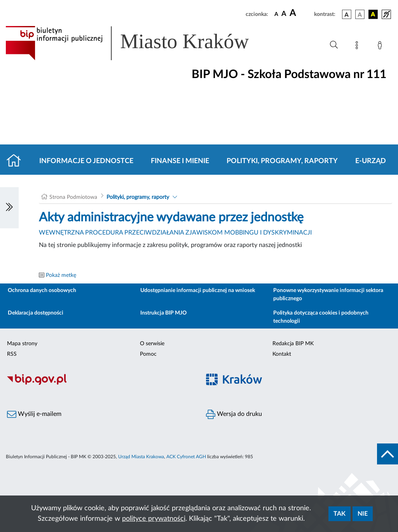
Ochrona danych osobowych (42, 290)
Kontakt (282, 354)
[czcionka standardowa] (276, 14)
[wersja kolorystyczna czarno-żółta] (373, 14)
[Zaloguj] (381, 47)
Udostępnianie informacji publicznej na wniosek (198, 290)
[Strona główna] (17, 161)
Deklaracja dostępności (36, 313)
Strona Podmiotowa (73, 197)
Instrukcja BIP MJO (163, 313)
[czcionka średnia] (284, 14)
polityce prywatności (154, 519)
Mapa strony (22, 344)
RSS (12, 354)
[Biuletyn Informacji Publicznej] (99, 384)
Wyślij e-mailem (34, 414)
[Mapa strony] (358, 47)
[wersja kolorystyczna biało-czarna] (360, 14)
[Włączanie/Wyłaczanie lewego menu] (9, 208)
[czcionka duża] (301, 13)
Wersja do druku (234, 414)
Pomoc (148, 354)
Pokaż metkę (61, 275)
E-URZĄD (371, 161)
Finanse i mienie (180, 161)
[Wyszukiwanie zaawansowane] (334, 45)
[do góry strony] (388, 454)
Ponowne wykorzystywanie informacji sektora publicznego (328, 295)
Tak (340, 514)
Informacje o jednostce (86, 161)
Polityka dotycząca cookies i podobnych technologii (321, 317)
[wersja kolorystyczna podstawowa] (347, 14)
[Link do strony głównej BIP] (138, 43)
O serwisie (152, 344)
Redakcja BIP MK (293, 344)
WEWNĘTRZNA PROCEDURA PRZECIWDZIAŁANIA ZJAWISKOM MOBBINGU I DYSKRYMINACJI (175, 233)
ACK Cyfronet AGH (186, 457)
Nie (363, 514)
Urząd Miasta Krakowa (141, 457)
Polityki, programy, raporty (282, 161)
